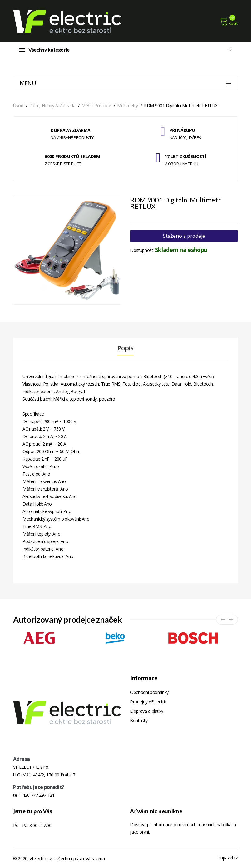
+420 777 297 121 (37, 795)
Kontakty (139, 720)
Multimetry (128, 105)
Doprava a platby (147, 711)
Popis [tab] (125, 348)
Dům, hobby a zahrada (52, 105)
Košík (229, 22)
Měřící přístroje (96, 105)
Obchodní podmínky (149, 692)
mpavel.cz (228, 858)
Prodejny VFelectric (148, 702)
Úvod (18, 105)
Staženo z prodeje (184, 236)
